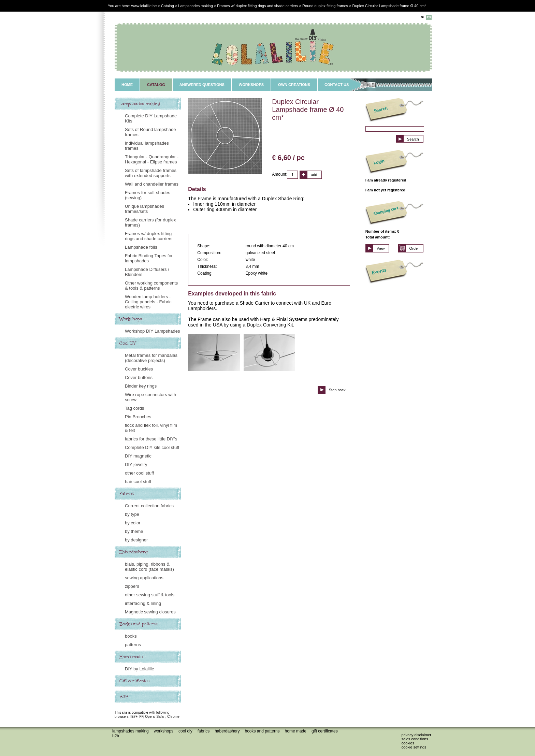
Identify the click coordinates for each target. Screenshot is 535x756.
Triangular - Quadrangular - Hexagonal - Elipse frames (152, 159)
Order (414, 248)
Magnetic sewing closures (150, 612)
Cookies (408, 743)
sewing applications (144, 578)
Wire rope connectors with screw (150, 397)
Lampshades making (140, 104)
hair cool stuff (138, 482)
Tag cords (134, 408)
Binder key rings (141, 386)
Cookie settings (414, 747)
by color (133, 523)
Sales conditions (415, 739)
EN (429, 17)
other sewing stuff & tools (150, 595)
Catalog (168, 6)
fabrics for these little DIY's (151, 439)
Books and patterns (139, 624)
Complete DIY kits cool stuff (152, 447)
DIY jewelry (136, 464)
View (381, 248)
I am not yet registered (385, 190)
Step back (337, 390)
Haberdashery (134, 552)
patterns (133, 645)
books (131, 636)
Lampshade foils (141, 247)
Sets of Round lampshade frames (150, 132)
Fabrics (127, 494)
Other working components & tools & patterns (151, 286)
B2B (124, 697)
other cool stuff (139, 473)
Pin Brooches (138, 417)
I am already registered (386, 180)
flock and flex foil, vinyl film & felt (151, 428)
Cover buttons (139, 377)
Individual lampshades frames (147, 146)
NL (423, 17)
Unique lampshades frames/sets (144, 209)
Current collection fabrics (149, 506)
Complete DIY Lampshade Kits (151, 118)
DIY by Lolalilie (140, 669)
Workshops (131, 319)
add (314, 175)
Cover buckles (139, 369)
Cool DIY (128, 343)
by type (132, 514)
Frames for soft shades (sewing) (148, 195)
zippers (132, 586)
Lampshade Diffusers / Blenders (147, 272)
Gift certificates (134, 681)
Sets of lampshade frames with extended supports (151, 173)
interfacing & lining (143, 603)
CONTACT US (337, 85)
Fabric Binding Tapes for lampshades (149, 258)
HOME (127, 85)
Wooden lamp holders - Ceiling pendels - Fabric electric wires (148, 302)
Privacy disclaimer (416, 735)
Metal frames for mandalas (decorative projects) (151, 358)
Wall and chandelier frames (152, 184)
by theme (134, 531)
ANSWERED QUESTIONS (202, 85)
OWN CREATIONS (294, 85)
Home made (131, 657)
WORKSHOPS (251, 85)
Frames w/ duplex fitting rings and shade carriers (149, 236)
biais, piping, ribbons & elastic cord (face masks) (149, 567)
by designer (136, 540)
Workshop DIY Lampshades (152, 331)
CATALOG (156, 85)
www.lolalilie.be (144, 6)
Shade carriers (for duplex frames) (150, 222)
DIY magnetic (138, 456)
